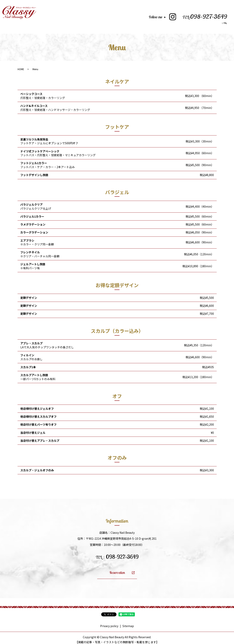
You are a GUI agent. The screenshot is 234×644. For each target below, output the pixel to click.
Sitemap (128, 622)
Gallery (181, 24)
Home (126, 24)
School (166, 24)
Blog (194, 24)
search (225, 24)
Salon (139, 24)
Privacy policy (109, 622)
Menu (152, 24)
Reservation (211, 24)
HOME (21, 65)
